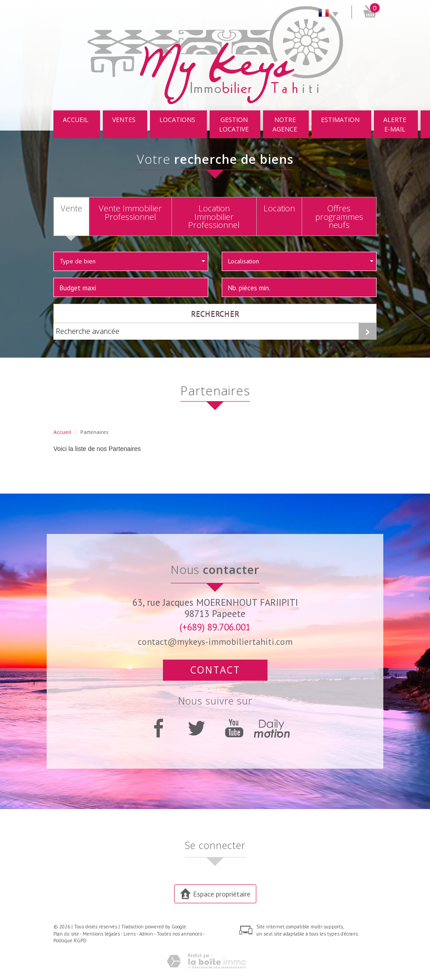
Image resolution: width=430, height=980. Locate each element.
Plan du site (66, 934)
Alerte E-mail (395, 124)
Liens (129, 934)
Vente (71, 208)
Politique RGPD (70, 941)
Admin (146, 934)
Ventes (124, 120)
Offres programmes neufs (339, 216)
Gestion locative (234, 124)
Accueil (76, 120)
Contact (215, 670)
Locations (177, 120)
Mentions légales (101, 934)
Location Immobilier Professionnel (214, 216)
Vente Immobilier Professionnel (130, 212)
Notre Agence (285, 124)
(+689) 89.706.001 (215, 627)
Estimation (340, 120)
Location (279, 208)
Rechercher (215, 313)
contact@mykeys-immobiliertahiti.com (215, 641)
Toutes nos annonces (179, 934)
